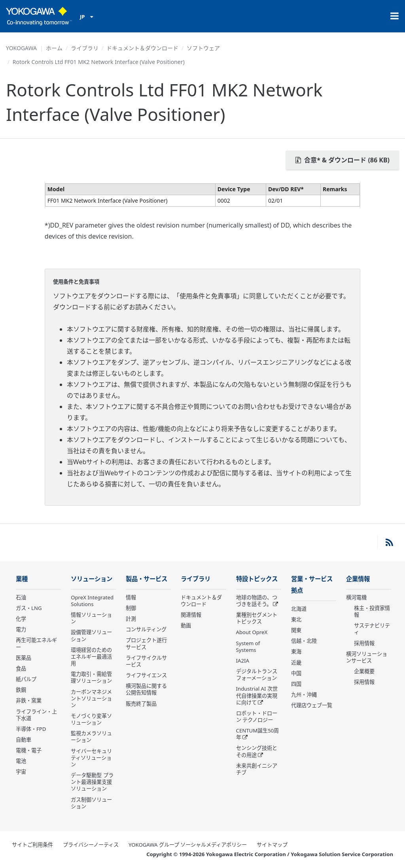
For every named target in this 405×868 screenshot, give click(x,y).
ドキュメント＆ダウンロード (142, 48)
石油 (21, 597)
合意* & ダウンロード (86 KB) (343, 160)
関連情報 (191, 615)
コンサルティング (146, 629)
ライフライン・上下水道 (36, 715)
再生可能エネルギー (36, 643)
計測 (131, 619)
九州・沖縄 (304, 695)
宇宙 (21, 772)
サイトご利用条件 (32, 845)
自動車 (24, 740)
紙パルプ (26, 679)
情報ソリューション (91, 618)
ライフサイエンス (146, 675)
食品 (21, 668)
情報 (131, 597)
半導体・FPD (31, 729)
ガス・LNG (29, 608)
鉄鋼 (21, 690)
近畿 (296, 663)
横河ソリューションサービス (367, 657)
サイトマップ (272, 845)
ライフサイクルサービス (146, 661)
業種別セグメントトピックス (257, 618)
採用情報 (364, 643)
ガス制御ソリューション (91, 803)
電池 (21, 761)
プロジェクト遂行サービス (146, 643)
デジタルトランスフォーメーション (257, 675)
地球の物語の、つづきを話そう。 (257, 601)
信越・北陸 (304, 641)
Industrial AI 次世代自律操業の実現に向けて (257, 695)
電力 (21, 629)
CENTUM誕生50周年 (258, 734)
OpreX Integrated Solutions (92, 601)
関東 (296, 630)
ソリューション (92, 579)
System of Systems (248, 647)
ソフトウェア (203, 48)
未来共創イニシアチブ (257, 769)
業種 (22, 579)
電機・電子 (29, 750)
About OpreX (252, 632)
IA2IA (243, 661)
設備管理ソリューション (91, 635)
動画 (186, 625)
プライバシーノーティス (91, 845)
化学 (21, 619)
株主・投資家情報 (372, 611)
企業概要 (364, 671)
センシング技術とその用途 (257, 751)
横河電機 (356, 597)
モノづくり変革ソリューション (91, 719)
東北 (296, 619)
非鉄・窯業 (29, 700)
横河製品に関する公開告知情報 (146, 689)
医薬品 (24, 658)
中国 (296, 673)
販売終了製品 (141, 704)
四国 (296, 684)
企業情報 (358, 579)
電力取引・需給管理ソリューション (91, 677)
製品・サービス (147, 579)
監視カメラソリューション (91, 737)
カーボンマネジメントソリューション (91, 699)
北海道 (299, 609)
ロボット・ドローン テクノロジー (257, 716)
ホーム (54, 48)
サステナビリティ (372, 629)
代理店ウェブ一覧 (312, 705)
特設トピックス (257, 579)
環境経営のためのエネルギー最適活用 (91, 657)
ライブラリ (85, 48)
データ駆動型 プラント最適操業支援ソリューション (92, 782)
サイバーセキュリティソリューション (91, 758)
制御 (131, 608)
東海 (296, 651)
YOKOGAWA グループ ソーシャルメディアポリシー (188, 845)
